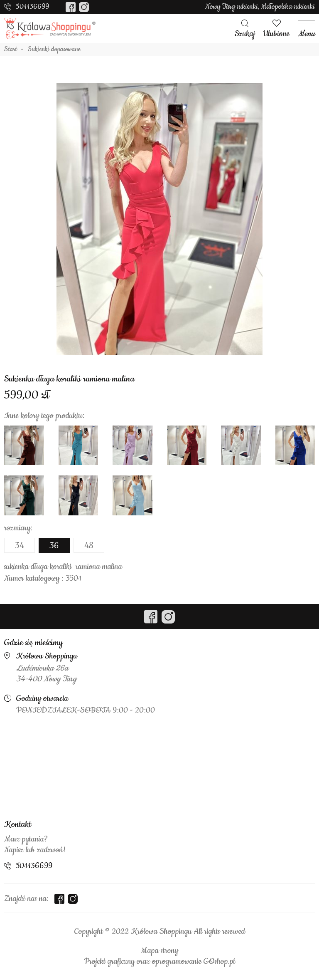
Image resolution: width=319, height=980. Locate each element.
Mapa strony (159, 951)
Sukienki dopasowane (54, 49)
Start (11, 49)
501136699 (32, 7)
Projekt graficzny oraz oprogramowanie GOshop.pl (159, 962)
